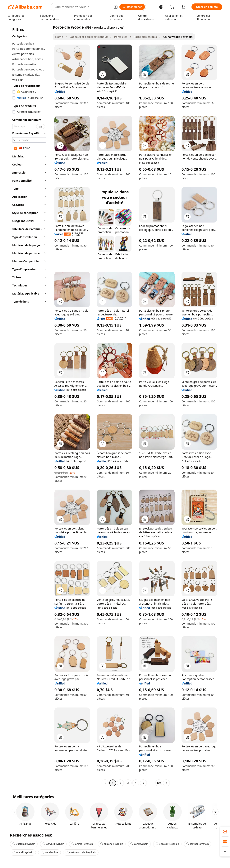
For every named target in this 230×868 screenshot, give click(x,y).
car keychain (139, 844)
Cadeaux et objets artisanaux (89, 37)
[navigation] (29, 405)
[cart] (173, 7)
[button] (116, 7)
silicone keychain (112, 844)
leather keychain (198, 844)
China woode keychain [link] (178, 37)
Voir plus (18, 80)
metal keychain (23, 852)
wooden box (49, 852)
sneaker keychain (167, 844)
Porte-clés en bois (145, 37)
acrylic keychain (53, 844)
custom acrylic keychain (81, 852)
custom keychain (24, 844)
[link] (225, 832)
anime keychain (82, 844)
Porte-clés (121, 37)
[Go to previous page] (105, 783)
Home (59, 37)
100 (159, 783)
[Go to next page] (166, 783)
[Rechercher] (132, 7)
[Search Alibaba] (83, 7)
